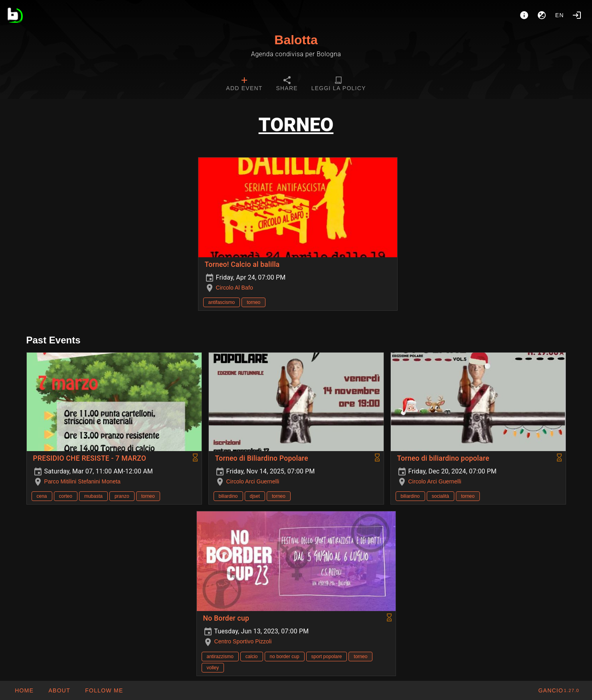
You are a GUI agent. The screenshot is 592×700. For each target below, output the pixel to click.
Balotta (296, 40)
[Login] (577, 15)
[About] (524, 15)
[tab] (244, 85)
